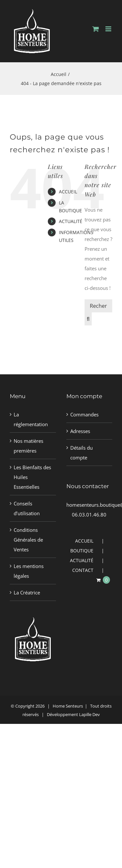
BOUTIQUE (82, 551)
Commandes (84, 414)
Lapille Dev (89, 714)
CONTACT (83, 570)
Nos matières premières (28, 446)
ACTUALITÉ (71, 221)
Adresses (80, 431)
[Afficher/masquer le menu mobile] (109, 29)
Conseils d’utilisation (27, 508)
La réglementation (31, 419)
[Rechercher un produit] (98, 306)
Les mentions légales (29, 571)
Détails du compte (81, 453)
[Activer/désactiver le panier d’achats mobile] (96, 29)
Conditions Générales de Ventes (28, 540)
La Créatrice (27, 592)
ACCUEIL (68, 192)
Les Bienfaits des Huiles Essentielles (32, 477)
